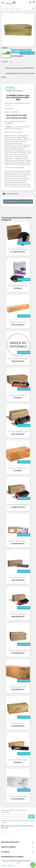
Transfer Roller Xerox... (18, 723)
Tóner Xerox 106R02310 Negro (18, 650)
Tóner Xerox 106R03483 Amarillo (18, 432)
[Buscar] (18, 8)
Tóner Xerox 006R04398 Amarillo (18, 359)
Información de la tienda (12, 857)
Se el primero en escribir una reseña (18, 202)
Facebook (3, 833)
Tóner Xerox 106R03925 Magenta (18, 504)
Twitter (8, 833)
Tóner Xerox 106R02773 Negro (18, 796)
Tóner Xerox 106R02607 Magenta (18, 249)
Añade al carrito (20, 51)
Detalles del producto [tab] (14, 91)
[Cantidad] (4, 51)
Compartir (11, 61)
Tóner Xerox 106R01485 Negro (18, 286)
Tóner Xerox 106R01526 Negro (18, 760)
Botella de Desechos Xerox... (18, 541)
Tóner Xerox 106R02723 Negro (18, 468)
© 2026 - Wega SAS (8, 866)
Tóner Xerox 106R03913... (18, 614)
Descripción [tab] (10, 87)
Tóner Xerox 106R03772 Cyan (18, 322)
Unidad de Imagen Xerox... (18, 577)
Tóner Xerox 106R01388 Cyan (18, 395)
